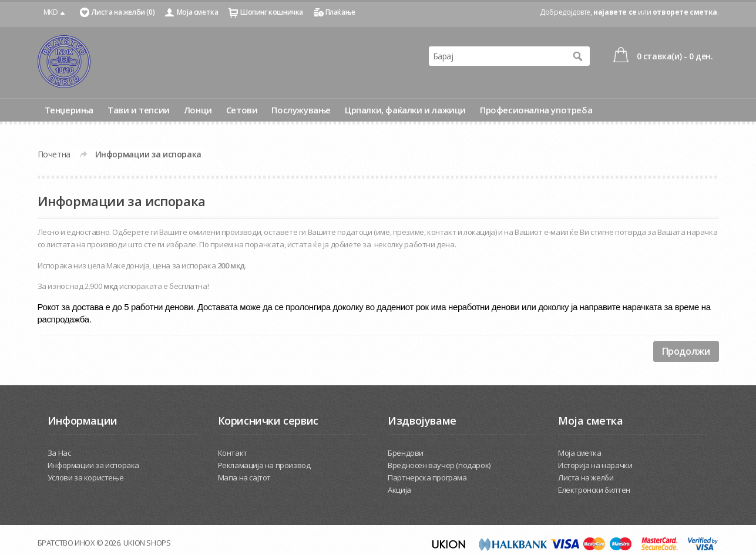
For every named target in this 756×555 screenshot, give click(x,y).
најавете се (615, 12)
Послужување (301, 110)
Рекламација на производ (264, 465)
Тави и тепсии (139, 110)
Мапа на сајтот (244, 477)
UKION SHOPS (147, 543)
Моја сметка (198, 12)
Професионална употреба (536, 110)
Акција (399, 490)
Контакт (233, 453)
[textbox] (498, 56)
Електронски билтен (594, 490)
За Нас (59, 453)
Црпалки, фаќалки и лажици (405, 110)
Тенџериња (69, 110)
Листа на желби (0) (123, 12)
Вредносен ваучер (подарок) (439, 465)
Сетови (242, 110)
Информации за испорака (148, 154)
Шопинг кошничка (272, 12)
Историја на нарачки (595, 465)
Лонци (198, 110)
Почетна (54, 154)
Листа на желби (586, 477)
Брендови (406, 453)
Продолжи (686, 351)
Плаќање (340, 12)
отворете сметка (685, 12)
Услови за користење (85, 477)
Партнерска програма (427, 477)
